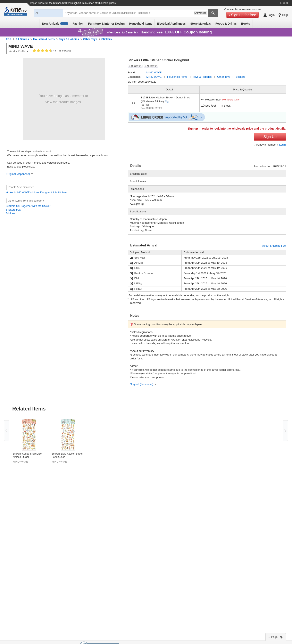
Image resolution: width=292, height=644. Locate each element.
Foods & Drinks (226, 24)
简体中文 (136, 66)
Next (285, 431)
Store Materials (200, 24)
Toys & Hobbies (69, 39)
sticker (10, 192)
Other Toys (90, 39)
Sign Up (270, 137)
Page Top (277, 637)
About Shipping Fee (274, 246)
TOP (9, 39)
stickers (35, 192)
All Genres (22, 39)
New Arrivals (55, 24)
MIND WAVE (22, 192)
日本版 (284, 3)
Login (282, 145)
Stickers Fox (13, 210)
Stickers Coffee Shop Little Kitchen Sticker (27, 455)
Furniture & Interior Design (106, 24)
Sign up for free (244, 15)
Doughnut (46, 192)
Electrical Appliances (171, 24)
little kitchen (60, 192)
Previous (7, 431)
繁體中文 (152, 66)
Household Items (141, 24)
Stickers (107, 39)
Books (246, 24)
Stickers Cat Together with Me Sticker (28, 206)
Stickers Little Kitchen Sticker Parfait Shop (68, 455)
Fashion (78, 24)
